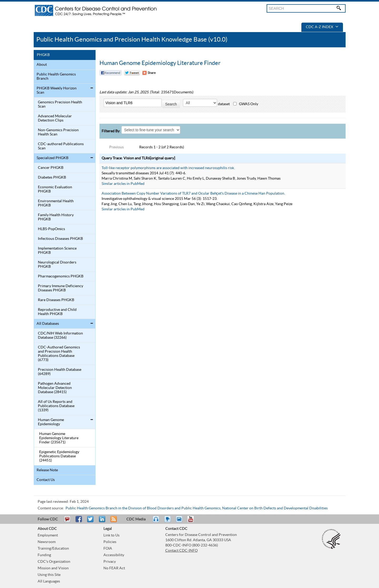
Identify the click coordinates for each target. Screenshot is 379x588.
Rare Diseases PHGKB (56, 300)
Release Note (47, 470)
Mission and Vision (53, 568)
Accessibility (114, 555)
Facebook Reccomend (111, 73)
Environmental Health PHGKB (56, 203)
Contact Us (46, 480)
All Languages (49, 581)
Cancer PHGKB (51, 168)
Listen (156, 521)
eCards (180, 521)
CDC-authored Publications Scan (61, 146)
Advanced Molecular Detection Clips (55, 118)
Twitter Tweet (132, 73)
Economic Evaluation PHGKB (55, 189)
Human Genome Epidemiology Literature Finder (160, 63)
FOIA (108, 549)
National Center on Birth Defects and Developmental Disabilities (275, 508)
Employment (48, 535)
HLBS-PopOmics (51, 229)
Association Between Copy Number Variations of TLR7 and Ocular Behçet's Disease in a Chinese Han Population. (193, 194)
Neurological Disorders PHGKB (57, 265)
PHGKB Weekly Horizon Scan (57, 90)
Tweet (91, 521)
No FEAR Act (114, 568)
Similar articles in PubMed (123, 184)
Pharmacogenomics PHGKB (61, 276)
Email (67, 521)
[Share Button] (149, 73)
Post (101, 521)
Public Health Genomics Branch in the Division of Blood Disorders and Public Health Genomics (143, 508)
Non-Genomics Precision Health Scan (58, 132)
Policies (110, 542)
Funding (44, 555)
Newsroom (47, 542)
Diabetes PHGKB (52, 178)
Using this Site (49, 575)
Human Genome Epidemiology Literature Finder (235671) (59, 438)
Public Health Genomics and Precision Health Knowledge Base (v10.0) (132, 40)
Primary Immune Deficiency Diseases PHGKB (61, 288)
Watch (168, 521)
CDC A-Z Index (322, 27)
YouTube (193, 521)
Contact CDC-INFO (181, 551)
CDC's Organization (54, 562)
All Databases (48, 324)
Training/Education (53, 549)
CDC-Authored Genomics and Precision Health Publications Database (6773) (59, 354)
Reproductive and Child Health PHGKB (57, 312)
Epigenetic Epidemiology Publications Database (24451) (59, 456)
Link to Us (111, 535)
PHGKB (43, 55)
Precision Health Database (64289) (60, 372)
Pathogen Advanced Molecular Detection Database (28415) (55, 388)
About (42, 65)
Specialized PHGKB (53, 158)
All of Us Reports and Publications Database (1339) (56, 406)
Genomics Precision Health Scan (60, 104)
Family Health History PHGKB (56, 217)
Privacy (110, 562)
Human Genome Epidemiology (51, 422)
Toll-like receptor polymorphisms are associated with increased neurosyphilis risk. (168, 168)
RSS (113, 521)
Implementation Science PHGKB (57, 251)
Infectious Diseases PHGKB (60, 239)
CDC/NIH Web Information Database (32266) (60, 336)
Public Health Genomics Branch (56, 77)
